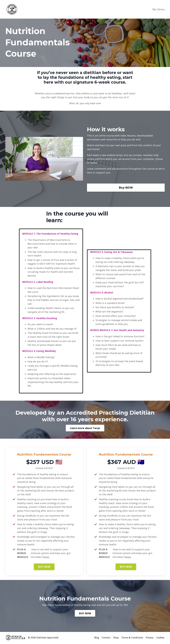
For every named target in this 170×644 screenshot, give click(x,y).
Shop (114, 638)
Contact (104, 638)
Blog (94, 638)
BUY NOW (44, 568)
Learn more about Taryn (85, 429)
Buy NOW (126, 188)
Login (147, 9)
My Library (159, 9)
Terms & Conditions (131, 638)
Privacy (149, 638)
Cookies (160, 638)
